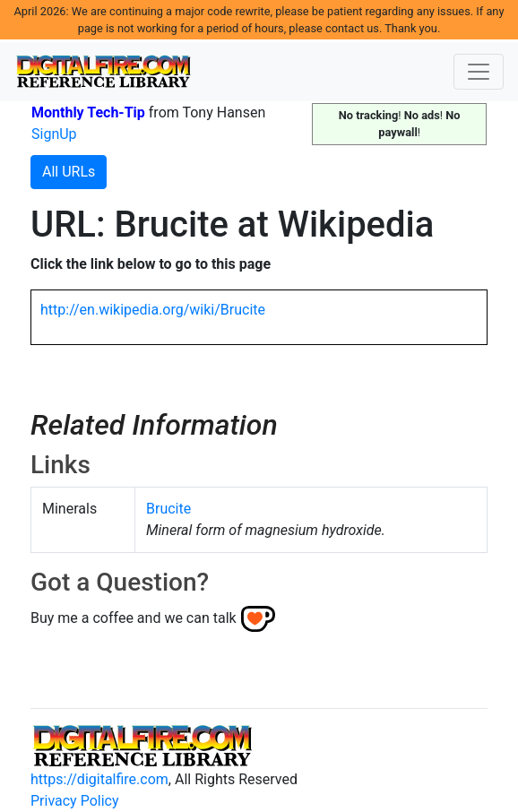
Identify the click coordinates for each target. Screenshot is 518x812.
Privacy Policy (75, 801)
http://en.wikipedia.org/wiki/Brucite (153, 310)
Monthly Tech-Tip (88, 112)
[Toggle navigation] (479, 72)
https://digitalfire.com (99, 779)
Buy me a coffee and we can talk (134, 618)
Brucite (168, 509)
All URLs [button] (69, 172)
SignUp (54, 134)
